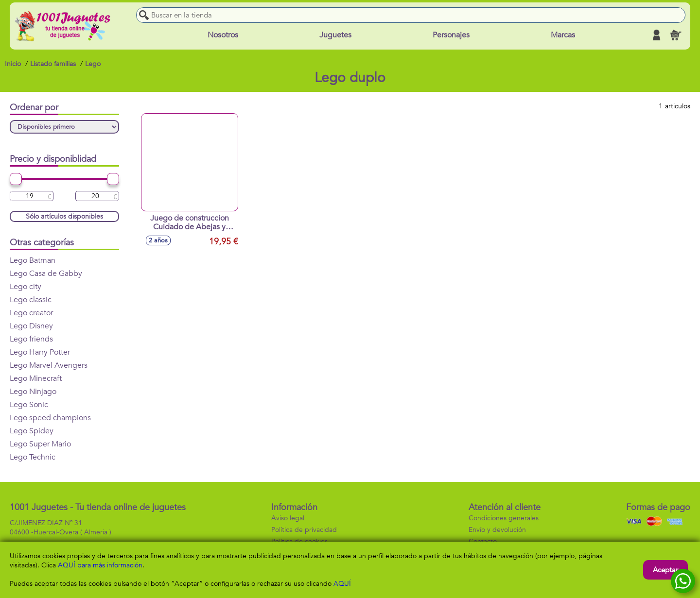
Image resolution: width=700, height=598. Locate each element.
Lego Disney (31, 326)
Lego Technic (33, 457)
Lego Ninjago (33, 392)
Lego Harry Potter (40, 352)
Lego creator (31, 313)
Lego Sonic (29, 405)
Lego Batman (33, 260)
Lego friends (31, 339)
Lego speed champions (50, 418)
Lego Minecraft (36, 378)
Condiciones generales (504, 518)
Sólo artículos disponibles (64, 216)
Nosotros (223, 35)
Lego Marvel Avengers (49, 365)
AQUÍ (342, 584)
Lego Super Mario (40, 444)
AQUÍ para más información (100, 565)
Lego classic (31, 300)
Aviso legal (288, 518)
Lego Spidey (32, 431)
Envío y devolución (497, 530)
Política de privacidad (304, 530)
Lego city (26, 287)
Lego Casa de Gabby (46, 273)
